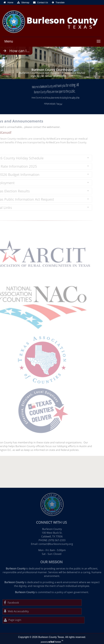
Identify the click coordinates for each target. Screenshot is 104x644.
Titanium (55, 642)
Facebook (11, 603)
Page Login (13, 620)
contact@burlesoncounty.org (56, 544)
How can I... (19, 51)
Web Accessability (16, 611)
